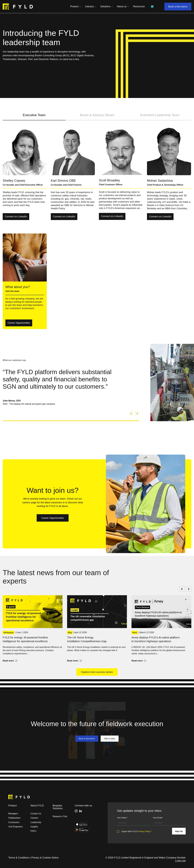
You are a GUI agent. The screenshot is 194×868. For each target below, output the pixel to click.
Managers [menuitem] (13, 814)
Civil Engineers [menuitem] (16, 827)
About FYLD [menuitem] (37, 806)
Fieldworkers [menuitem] (14, 818)
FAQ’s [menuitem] (33, 831)
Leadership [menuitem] (36, 822)
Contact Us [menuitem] (36, 814)
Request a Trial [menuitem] (60, 816)
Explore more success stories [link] (97, 673)
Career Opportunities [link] (20, 324)
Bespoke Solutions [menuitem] (58, 807)
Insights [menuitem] (34, 827)
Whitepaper (9, 632)
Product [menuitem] (13, 806)
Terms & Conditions (19, 858)
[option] (71, 387)
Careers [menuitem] (34, 818)
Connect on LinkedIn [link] (17, 217)
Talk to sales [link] (111, 752)
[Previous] (182, 589)
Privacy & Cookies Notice (45, 858)
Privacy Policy (144, 831)
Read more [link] (10, 661)
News (135, 632)
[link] (18, 7)
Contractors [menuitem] (14, 822)
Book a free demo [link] (180, 7)
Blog (70, 632)
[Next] (189, 589)
